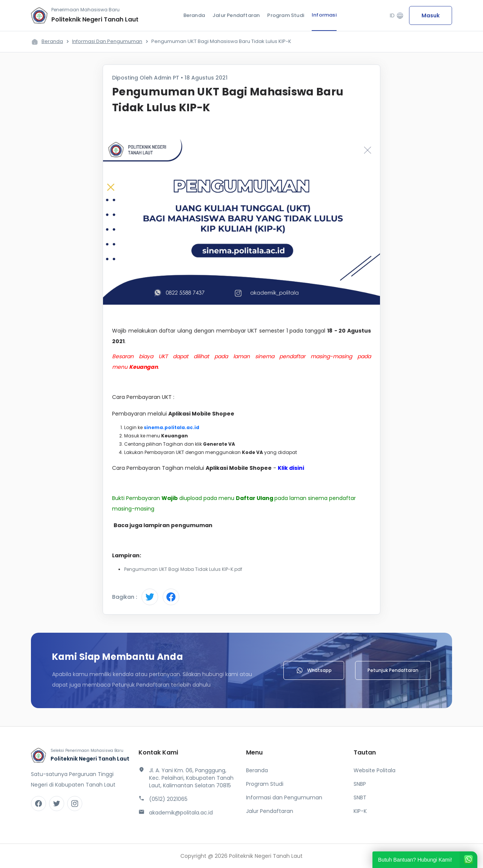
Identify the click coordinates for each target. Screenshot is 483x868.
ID (397, 16)
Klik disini (291, 468)
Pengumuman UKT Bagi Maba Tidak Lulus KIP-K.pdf (183, 569)
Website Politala (375, 770)
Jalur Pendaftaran (236, 15)
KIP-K (360, 811)
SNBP (360, 784)
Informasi (324, 15)
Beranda (194, 15)
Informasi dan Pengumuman (107, 41)
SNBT (360, 797)
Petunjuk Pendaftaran (393, 670)
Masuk (431, 15)
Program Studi (286, 15)
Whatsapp (314, 670)
